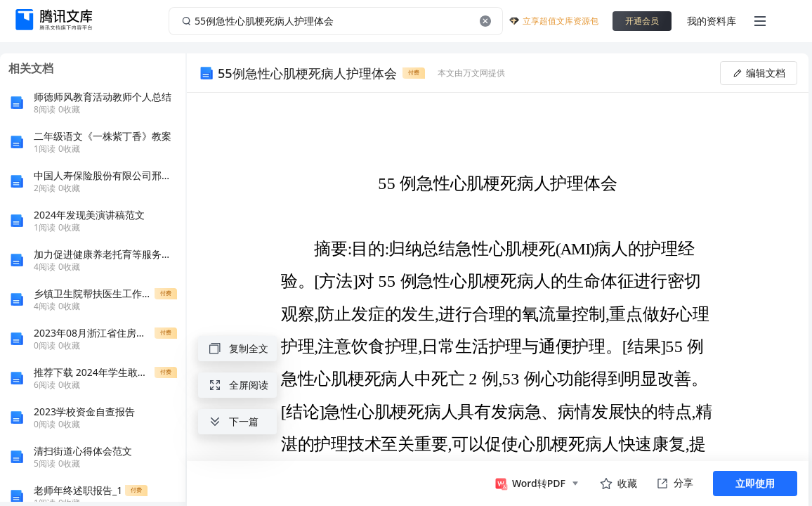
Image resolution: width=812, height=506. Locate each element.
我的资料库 (712, 21)
